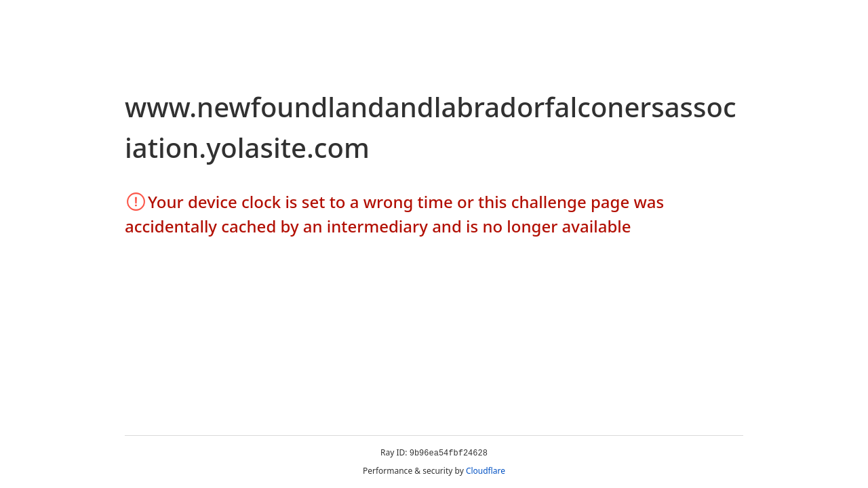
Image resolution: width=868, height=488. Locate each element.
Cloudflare (486, 471)
